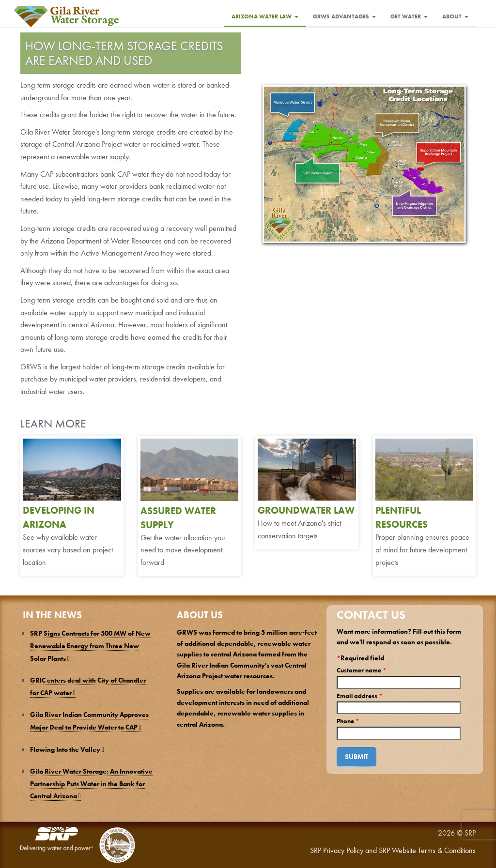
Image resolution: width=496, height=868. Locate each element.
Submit (356, 757)
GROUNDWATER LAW (306, 510)
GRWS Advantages (344, 16)
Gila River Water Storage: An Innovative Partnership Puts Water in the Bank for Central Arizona (91, 784)
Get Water (409, 16)
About (455, 16)
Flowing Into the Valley (67, 749)
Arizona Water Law (265, 16)
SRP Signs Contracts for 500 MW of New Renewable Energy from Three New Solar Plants (90, 646)
